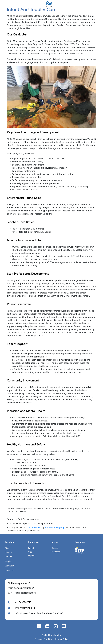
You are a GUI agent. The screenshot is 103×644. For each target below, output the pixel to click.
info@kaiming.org (25, 608)
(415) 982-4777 (23, 602)
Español (32, 555)
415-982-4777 (36, 528)
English (31, 548)
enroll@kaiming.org (54, 528)
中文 (30, 552)
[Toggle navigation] (5, 4)
